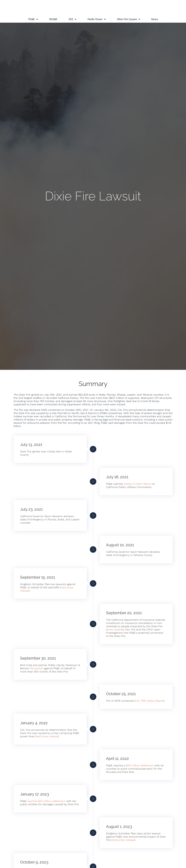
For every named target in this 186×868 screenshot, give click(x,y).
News (155, 19)
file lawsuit (36, 668)
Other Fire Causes (128, 19)
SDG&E (53, 19)
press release (115, 630)
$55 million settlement (140, 765)
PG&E (33, 19)
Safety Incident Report (138, 484)
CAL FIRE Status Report (149, 701)
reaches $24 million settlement (46, 801)
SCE (72, 19)
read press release (47, 736)
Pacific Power (97, 19)
